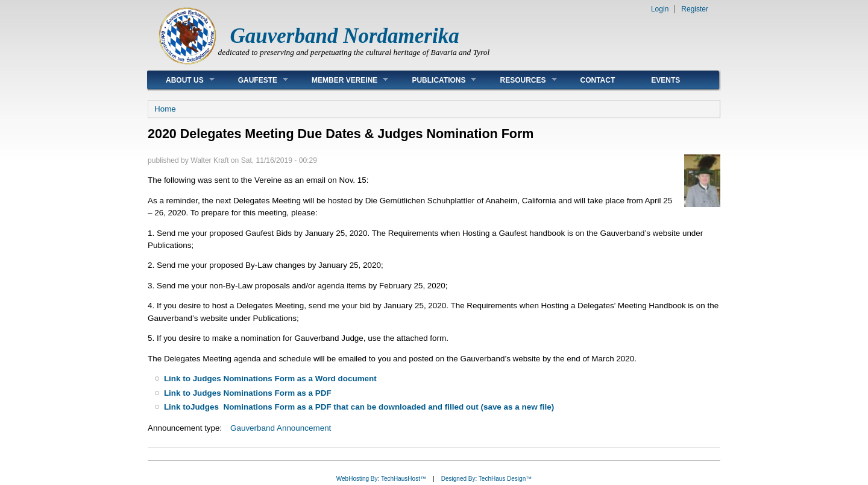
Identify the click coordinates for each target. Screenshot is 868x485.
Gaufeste (254, 80)
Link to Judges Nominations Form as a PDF (248, 393)
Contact (598, 80)
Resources (519, 80)
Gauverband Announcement (281, 428)
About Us (181, 80)
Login (660, 9)
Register (695, 9)
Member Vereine (341, 80)
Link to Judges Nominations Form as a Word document (270, 379)
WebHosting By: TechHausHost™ (381, 479)
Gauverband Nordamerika (345, 36)
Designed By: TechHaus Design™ (486, 479)
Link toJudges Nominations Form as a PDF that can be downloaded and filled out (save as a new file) (359, 407)
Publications (435, 80)
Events (665, 80)
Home (165, 109)
